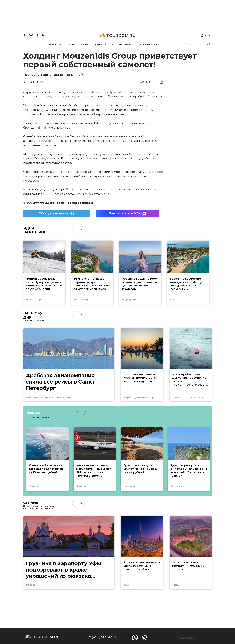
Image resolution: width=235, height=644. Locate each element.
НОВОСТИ (55, 44)
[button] (81, 229)
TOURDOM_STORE (148, 44)
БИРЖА (86, 44)
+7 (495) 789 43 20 (102, 637)
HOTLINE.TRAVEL (122, 44)
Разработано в (186, 638)
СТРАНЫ (71, 44)
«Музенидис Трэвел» (106, 92)
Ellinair (42, 128)
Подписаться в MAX (128, 214)
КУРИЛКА (101, 44)
